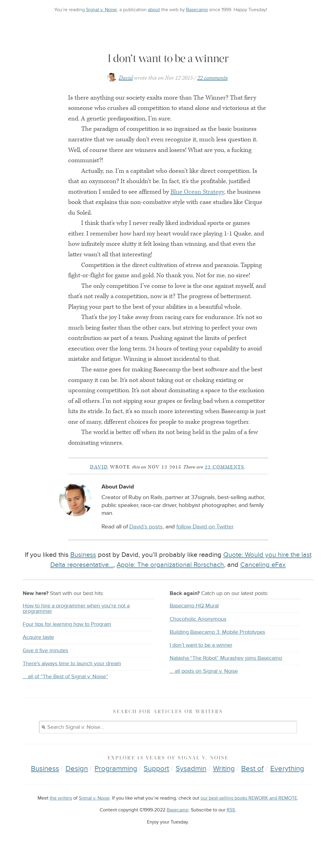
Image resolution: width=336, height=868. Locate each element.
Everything (287, 782)
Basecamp (197, 10)
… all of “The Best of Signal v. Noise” (65, 690)
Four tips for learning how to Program (67, 637)
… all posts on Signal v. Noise (204, 684)
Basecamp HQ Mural (194, 619)
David (126, 91)
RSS (231, 823)
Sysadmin (191, 782)
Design (77, 782)
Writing (224, 782)
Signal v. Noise (101, 10)
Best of (252, 782)
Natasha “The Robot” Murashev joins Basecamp (226, 671)
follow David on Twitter (205, 540)
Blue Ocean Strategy (197, 205)
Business (83, 568)
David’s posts (146, 540)
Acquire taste (38, 651)
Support (156, 782)
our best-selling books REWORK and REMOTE (249, 811)
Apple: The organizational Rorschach (170, 578)
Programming (116, 782)
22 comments (212, 91)
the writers (61, 811)
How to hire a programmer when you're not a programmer (76, 622)
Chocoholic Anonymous (198, 632)
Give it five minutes (45, 664)
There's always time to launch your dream (72, 677)
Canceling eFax (263, 578)
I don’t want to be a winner (201, 658)
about (154, 10)
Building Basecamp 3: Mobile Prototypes (217, 645)
